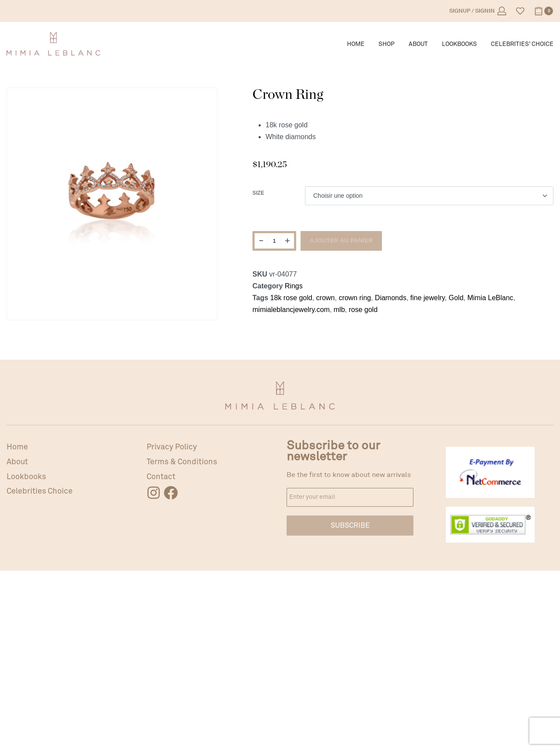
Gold (456, 298)
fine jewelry (428, 298)
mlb (339, 310)
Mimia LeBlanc (490, 298)
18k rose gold (291, 298)
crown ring (355, 298)
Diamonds (391, 298)
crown (326, 298)
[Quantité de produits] (274, 241)
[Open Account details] (478, 11)
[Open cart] (544, 11)
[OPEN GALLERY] (112, 193)
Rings (294, 286)
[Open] (520, 11)
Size (258, 193)
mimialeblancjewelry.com (291, 310)
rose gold (363, 310)
